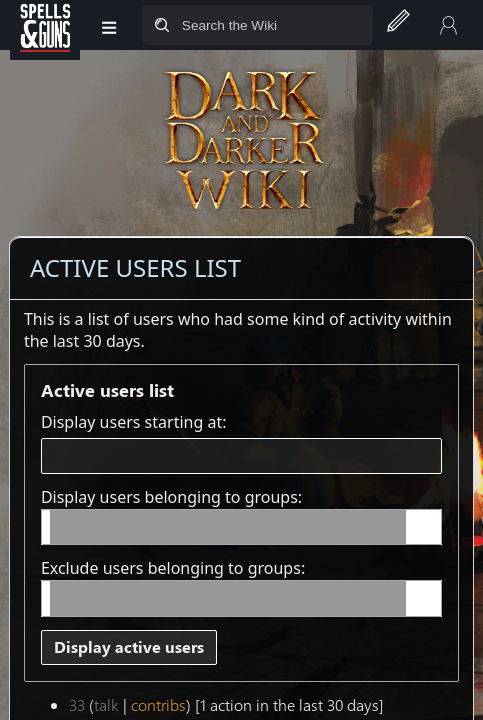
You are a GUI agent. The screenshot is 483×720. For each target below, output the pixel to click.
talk (106, 704)
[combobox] (241, 456)
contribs (158, 704)
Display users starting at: (134, 422)
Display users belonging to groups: (171, 497)
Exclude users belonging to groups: (173, 568)
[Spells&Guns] (45, 25)
